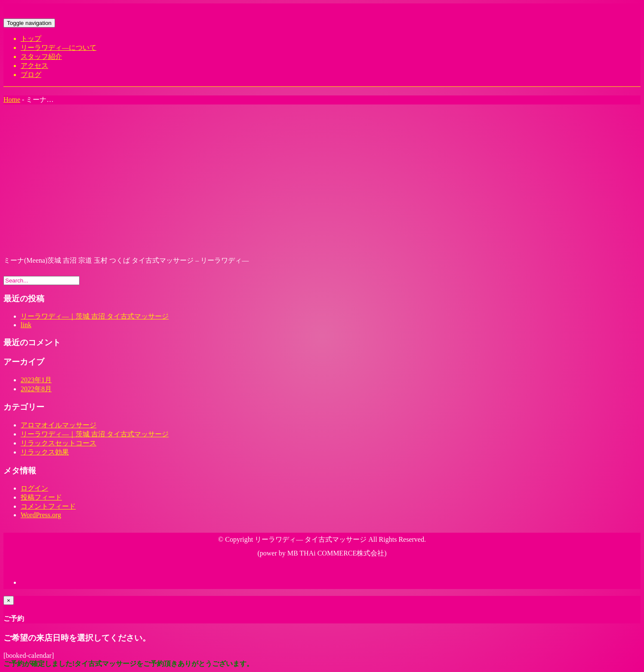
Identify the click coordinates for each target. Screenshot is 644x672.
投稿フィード (41, 497)
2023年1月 (36, 380)
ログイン (34, 488)
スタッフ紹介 (41, 57)
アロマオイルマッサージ (59, 425)
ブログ (31, 75)
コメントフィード (48, 506)
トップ (31, 38)
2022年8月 (36, 389)
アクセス (34, 66)
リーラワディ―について (59, 48)
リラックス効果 (45, 452)
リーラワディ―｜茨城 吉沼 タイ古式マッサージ (95, 316)
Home (12, 100)
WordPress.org (41, 515)
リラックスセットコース (59, 443)
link (26, 325)
